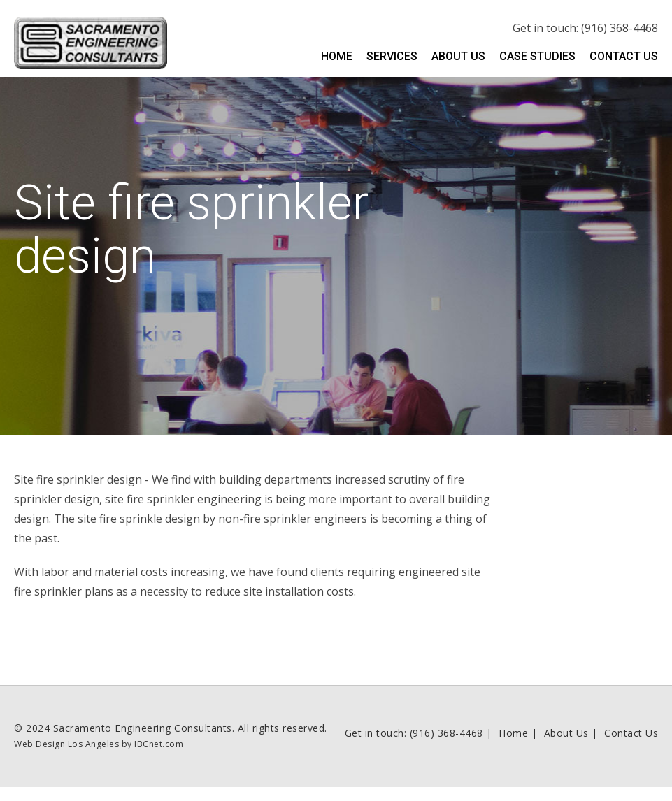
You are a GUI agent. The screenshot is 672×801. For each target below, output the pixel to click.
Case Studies (537, 56)
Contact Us (624, 56)
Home (337, 56)
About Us (458, 56)
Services (392, 56)
